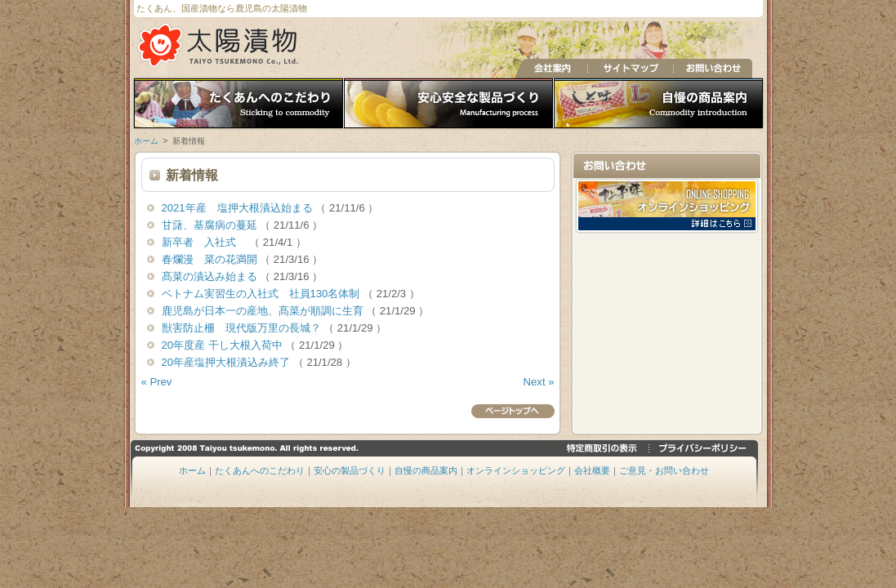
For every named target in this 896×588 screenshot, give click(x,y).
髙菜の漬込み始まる (211, 276)
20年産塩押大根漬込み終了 (227, 362)
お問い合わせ (713, 69)
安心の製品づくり (449, 104)
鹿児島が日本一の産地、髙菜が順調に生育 (264, 311)
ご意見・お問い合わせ (664, 470)
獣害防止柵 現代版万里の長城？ (243, 328)
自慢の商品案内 (660, 104)
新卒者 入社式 (206, 242)
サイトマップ (630, 69)
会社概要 (592, 470)
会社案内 (551, 69)
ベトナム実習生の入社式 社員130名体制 (263, 294)
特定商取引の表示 (604, 448)
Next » (539, 382)
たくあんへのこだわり (237, 104)
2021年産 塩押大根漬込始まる (239, 208)
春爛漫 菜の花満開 (211, 259)
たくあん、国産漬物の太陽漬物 (219, 45)
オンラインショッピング (516, 470)
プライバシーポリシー (704, 448)
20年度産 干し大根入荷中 (224, 345)
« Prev (157, 382)
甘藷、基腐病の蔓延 (211, 225)
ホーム (146, 141)
